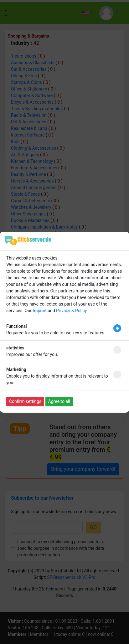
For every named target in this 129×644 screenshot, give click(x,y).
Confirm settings (25, 401)
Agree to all (59, 401)
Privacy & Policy (71, 311)
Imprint (39, 311)
